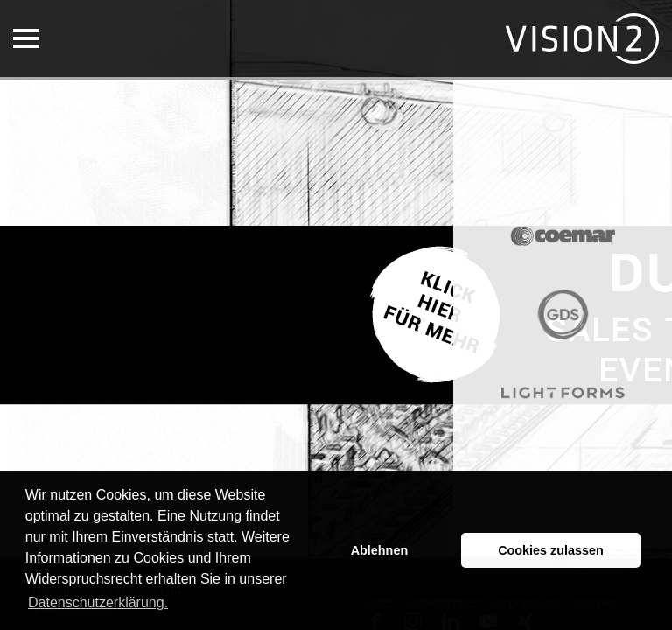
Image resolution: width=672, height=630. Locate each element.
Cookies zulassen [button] (551, 550)
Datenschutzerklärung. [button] (98, 602)
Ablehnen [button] (380, 550)
